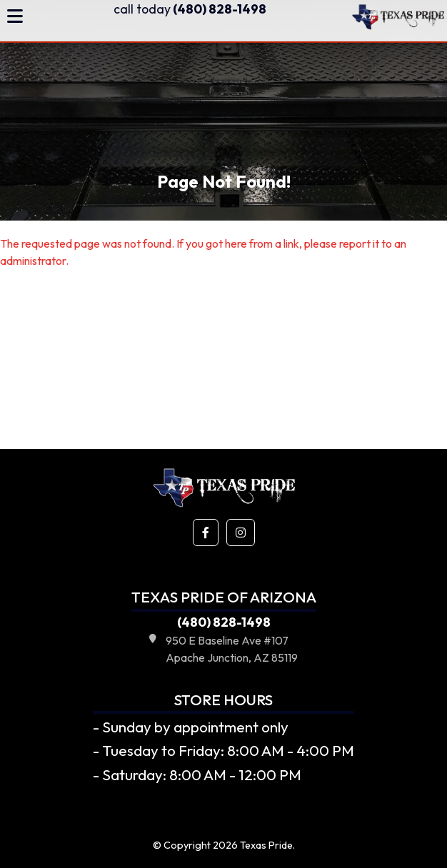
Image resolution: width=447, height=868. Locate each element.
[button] (206, 533)
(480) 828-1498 (190, 9)
